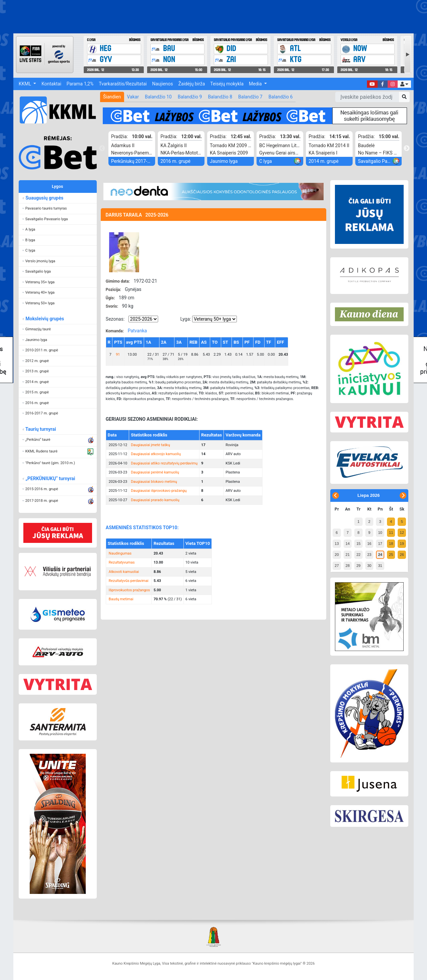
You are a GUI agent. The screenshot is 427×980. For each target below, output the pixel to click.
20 (337, 555)
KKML (26, 84)
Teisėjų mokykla (227, 84)
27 (337, 566)
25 (391, 555)
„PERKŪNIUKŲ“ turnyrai (50, 478)
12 (402, 533)
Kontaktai (51, 84)
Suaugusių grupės (44, 198)
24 (380, 555)
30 (369, 566)
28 (348, 566)
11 (391, 533)
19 (402, 544)
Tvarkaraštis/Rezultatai (123, 84)
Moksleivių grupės (45, 319)
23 (369, 555)
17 (380, 544)
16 (369, 544)
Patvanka (137, 331)
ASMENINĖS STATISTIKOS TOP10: (142, 528)
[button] (404, 84)
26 (402, 555)
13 (337, 544)
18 (391, 544)
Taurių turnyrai (41, 429)
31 (380, 566)
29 (358, 566)
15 (358, 544)
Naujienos (162, 84)
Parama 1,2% (80, 84)
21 (348, 555)
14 (348, 544)
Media (256, 84)
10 (380, 533)
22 (358, 555)
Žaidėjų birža (191, 84)
